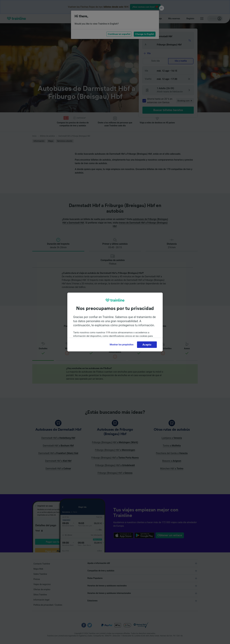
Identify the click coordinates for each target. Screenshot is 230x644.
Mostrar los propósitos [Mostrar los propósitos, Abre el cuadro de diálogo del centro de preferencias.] (122, 345)
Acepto (147, 345)
